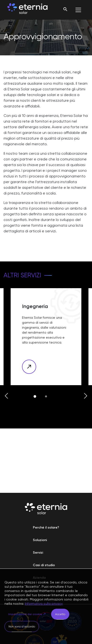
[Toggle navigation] (78, 10)
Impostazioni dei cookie (25, 614)
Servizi (38, 553)
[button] (6, 396)
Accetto (60, 614)
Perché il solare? (46, 527)
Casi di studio (44, 565)
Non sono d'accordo (22, 626)
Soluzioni (40, 540)
